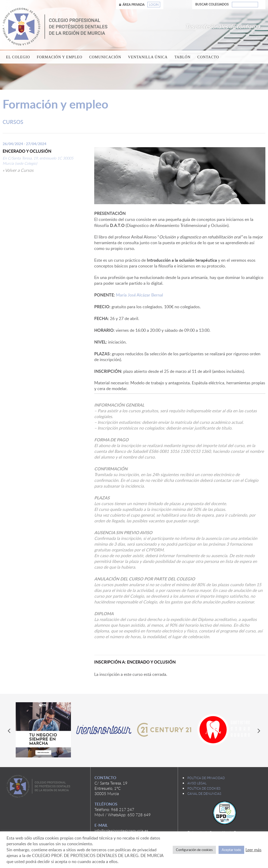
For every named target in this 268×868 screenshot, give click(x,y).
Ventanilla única (148, 57)
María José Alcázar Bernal (180, 298)
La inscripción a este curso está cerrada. (131, 674)
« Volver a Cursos (18, 170)
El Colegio (18, 57)
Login (154, 5)
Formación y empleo (60, 57)
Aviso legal (197, 783)
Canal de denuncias (204, 793)
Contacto (208, 57)
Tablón (182, 57)
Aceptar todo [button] (231, 850)
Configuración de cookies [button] (194, 850)
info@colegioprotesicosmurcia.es (121, 831)
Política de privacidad (206, 778)
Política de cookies (204, 788)
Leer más (253, 850)
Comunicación (105, 57)
